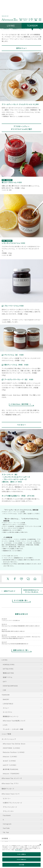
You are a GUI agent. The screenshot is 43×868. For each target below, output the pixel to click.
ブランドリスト (8, 811)
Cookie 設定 (22, 865)
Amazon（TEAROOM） (12, 773)
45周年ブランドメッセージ (12, 803)
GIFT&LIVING (8, 669)
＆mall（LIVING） (10, 761)
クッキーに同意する (21, 854)
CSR (4, 690)
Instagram (7, 824)
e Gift (5, 725)
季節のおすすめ (8, 673)
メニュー (6, 708)
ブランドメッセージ (10, 807)
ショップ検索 (6, 734)
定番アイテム (8, 677)
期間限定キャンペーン (11, 716)
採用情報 (5, 838)
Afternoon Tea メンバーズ (12, 778)
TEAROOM (6, 695)
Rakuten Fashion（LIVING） (14, 752)
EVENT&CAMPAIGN (10, 686)
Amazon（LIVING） (10, 756)
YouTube (6, 828)
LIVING (5, 660)
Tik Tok (6, 832)
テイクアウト (8, 712)
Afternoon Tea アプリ (10, 783)
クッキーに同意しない (21, 860)
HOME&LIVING (9, 664)
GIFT (5, 681)
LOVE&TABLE (8, 704)
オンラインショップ (9, 739)
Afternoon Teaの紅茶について (14, 721)
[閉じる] (40, 845)
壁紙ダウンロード (8, 789)
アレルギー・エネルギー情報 (13, 729)
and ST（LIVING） (10, 765)
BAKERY (6, 699)
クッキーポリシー (19, 850)
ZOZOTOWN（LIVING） (12, 748)
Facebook (7, 815)
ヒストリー (7, 798)
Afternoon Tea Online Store (14, 744)
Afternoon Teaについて (11, 794)
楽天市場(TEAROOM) (11, 769)
